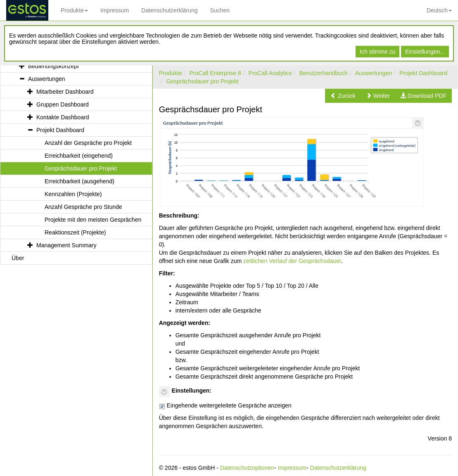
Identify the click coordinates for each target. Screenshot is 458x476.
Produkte (74, 10)
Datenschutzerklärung (169, 10)
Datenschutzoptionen (247, 468)
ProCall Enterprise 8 (215, 73)
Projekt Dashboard (423, 73)
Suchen (220, 10)
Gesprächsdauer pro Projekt (202, 81)
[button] (343, 96)
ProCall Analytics (270, 73)
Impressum (115, 10)
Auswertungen (374, 73)
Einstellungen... (425, 52)
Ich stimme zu (377, 52)
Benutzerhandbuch (323, 73)
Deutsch (439, 10)
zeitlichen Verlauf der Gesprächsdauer (292, 261)
